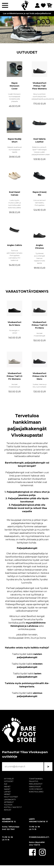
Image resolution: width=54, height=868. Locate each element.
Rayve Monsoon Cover (15, 86)
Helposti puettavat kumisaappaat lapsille (15, 150)
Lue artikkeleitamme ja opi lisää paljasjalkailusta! (27, 13)
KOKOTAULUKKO (36, 792)
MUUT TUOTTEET (11, 797)
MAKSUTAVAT (35, 787)
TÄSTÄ (37, 845)
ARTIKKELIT (9, 802)
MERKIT (7, 794)
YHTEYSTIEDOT (36, 789)
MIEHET (7, 787)
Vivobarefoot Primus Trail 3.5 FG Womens (15, 376)
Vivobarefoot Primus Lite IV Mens (40, 376)
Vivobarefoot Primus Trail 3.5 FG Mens (39, 325)
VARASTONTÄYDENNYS (27, 291)
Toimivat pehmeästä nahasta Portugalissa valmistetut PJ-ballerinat (15, 255)
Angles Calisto (15, 245)
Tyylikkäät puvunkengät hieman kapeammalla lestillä (39, 258)
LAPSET (7, 792)
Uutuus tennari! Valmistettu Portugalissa (39, 203)
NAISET (7, 789)
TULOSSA (8, 805)
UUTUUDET (27, 52)
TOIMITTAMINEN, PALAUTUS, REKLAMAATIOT (36, 781)
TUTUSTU (27, 30)
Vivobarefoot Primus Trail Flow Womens (39, 86)
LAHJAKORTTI (10, 800)
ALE (6, 784)
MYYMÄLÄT (9, 779)
